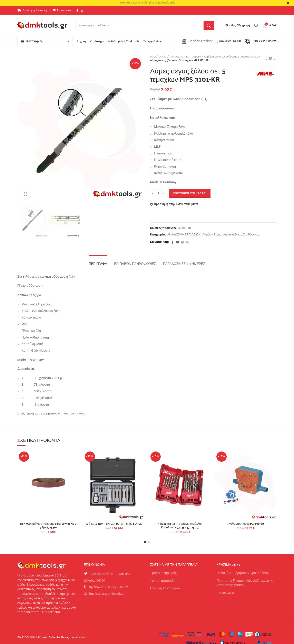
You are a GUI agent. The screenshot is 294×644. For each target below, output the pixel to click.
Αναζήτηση (209, 26)
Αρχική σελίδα (158, 57)
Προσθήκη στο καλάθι (190, 193)
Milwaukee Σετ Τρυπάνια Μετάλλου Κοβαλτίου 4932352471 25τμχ (180, 526)
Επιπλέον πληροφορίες (135, 264)
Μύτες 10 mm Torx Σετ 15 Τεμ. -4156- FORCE (114, 524)
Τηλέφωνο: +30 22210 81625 (109, 587)
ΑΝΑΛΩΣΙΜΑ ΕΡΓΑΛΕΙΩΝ (185, 57)
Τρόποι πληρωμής (163, 573)
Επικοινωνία (225, 593)
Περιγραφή (98, 264)
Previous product (266, 59)
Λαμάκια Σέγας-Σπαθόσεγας (221, 57)
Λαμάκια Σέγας (249, 57)
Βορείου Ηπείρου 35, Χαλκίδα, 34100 (211, 41)
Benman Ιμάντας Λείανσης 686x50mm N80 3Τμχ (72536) (48, 526)
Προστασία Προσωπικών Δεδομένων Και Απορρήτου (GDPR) (246, 583)
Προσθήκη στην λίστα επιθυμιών (176, 204)
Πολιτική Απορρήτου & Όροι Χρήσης (243, 573)
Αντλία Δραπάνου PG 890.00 (246, 524)
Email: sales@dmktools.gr (107, 594)
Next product (275, 59)
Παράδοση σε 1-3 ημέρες (184, 264)
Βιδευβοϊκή (29, 576)
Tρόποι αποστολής (164, 581)
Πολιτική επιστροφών (165, 589)
